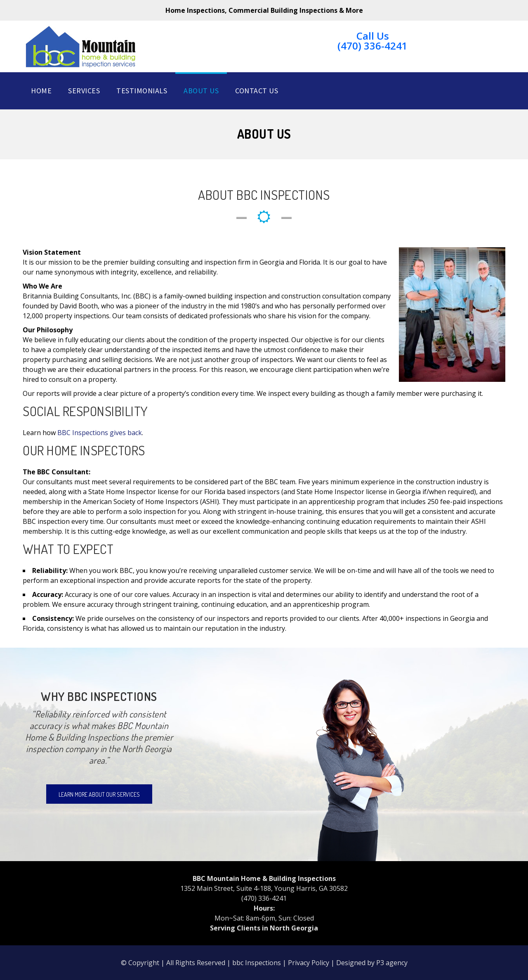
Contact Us (257, 91)
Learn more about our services (99, 794)
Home (41, 91)
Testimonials (142, 91)
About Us (201, 91)
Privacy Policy (309, 963)
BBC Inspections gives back (100, 433)
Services (84, 91)
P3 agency (392, 963)
